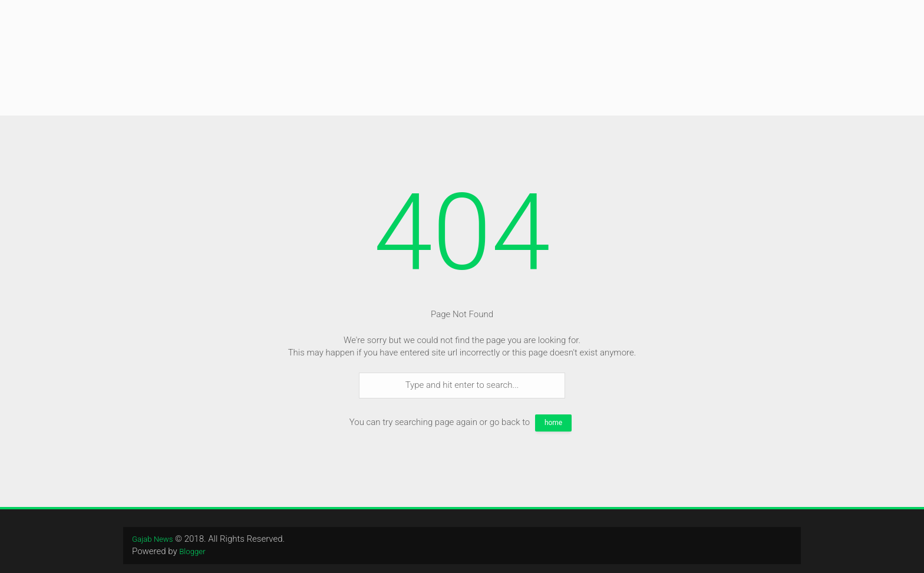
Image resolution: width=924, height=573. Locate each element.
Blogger (194, 551)
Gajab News (155, 539)
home (553, 423)
